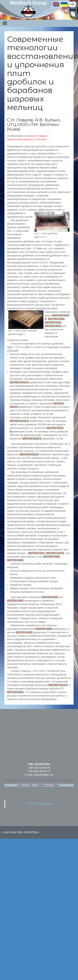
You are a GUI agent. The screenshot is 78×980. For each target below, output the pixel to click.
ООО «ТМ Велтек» (39, 804)
